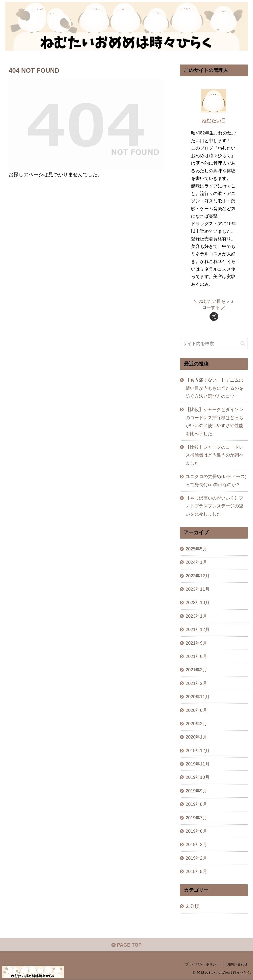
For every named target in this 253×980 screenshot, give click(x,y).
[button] (243, 343)
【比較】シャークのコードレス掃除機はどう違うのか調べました (214, 455)
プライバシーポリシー (202, 965)
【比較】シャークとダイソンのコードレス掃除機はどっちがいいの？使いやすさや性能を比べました (214, 422)
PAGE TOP (126, 945)
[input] (214, 344)
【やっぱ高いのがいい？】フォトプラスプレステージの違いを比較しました (214, 506)
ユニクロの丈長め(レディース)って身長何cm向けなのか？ (216, 480)
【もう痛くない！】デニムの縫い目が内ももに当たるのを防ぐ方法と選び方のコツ (214, 388)
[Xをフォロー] (214, 316)
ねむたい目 (214, 121)
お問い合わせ (237, 965)
